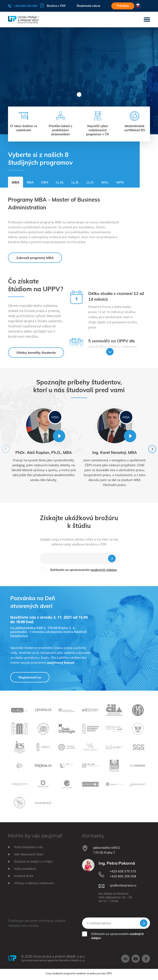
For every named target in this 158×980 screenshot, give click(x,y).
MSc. (105, 182)
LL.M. (60, 182)
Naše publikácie (25, 869)
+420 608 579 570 (123, 871)
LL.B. (75, 182)
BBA (30, 182)
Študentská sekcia (88, 6)
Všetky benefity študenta (36, 353)
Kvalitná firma (24, 876)
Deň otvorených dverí (29, 854)
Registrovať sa (30, 677)
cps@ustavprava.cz (123, 885)
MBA (16, 182)
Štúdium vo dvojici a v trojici (34, 861)
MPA (120, 182)
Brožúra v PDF (53, 6)
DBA (45, 182)
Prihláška (123, 6)
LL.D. (90, 182)
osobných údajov (104, 570)
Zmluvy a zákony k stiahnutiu (34, 883)
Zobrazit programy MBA (35, 258)
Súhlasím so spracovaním (84, 570)
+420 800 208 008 (23, 6)
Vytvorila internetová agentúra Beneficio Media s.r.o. (53, 960)
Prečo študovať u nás (29, 847)
